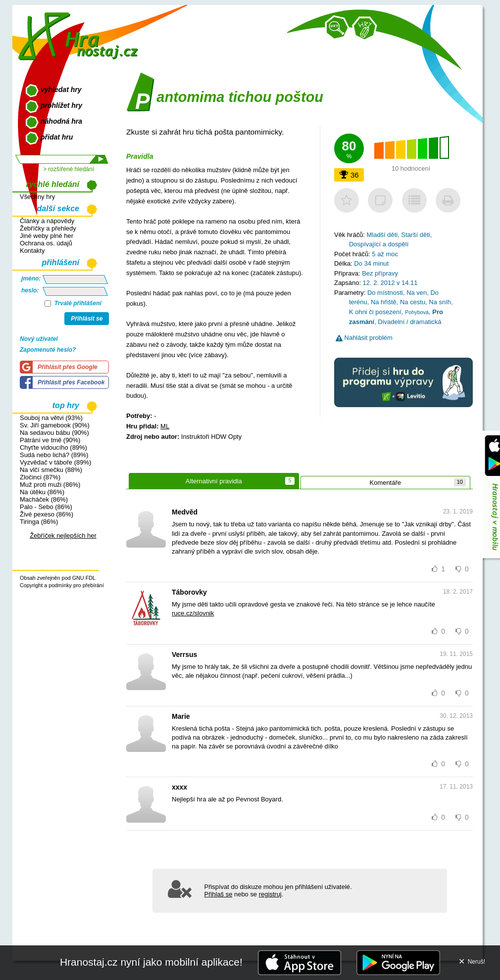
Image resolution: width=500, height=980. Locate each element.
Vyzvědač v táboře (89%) (55, 462)
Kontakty (32, 251)
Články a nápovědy (47, 221)
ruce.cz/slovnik (193, 613)
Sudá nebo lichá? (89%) (54, 455)
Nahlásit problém (364, 338)
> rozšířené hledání (69, 169)
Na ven (417, 293)
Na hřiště (384, 302)
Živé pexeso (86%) (47, 514)
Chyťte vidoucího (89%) (53, 447)
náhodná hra (61, 121)
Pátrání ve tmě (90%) (50, 440)
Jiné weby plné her (47, 236)
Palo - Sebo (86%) (46, 507)
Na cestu (413, 302)
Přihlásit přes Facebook (71, 382)
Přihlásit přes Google (68, 367)
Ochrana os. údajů (46, 243)
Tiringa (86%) (39, 522)
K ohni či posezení (375, 312)
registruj (270, 894)
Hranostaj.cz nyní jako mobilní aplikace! (151, 962)
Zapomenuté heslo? (48, 350)
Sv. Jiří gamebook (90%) (55, 425)
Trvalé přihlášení (73, 303)
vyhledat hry (61, 90)
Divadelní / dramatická (409, 322)
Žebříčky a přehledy (48, 228)
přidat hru (57, 137)
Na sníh (440, 302)
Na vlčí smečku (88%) (51, 470)
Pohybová (417, 312)
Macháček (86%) (44, 499)
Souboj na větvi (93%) (51, 418)
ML (165, 426)
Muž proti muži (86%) (50, 485)
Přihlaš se (219, 894)
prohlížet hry (61, 105)
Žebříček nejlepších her (63, 536)
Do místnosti (385, 293)
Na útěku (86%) (42, 492)
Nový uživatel (39, 339)
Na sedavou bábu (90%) (54, 433)
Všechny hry (37, 197)
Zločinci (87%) (40, 477)
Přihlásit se (87, 319)
